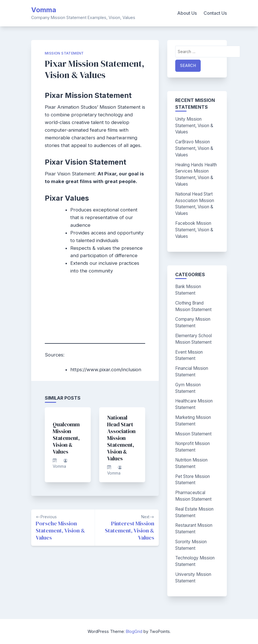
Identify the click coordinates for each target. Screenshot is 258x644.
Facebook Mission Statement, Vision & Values (194, 230)
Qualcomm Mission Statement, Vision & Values (66, 438)
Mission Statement (64, 53)
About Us (187, 13)
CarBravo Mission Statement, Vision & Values (194, 148)
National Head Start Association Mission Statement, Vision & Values (121, 438)
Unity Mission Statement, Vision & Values (194, 126)
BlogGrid (134, 631)
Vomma (44, 10)
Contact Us (215, 13)
